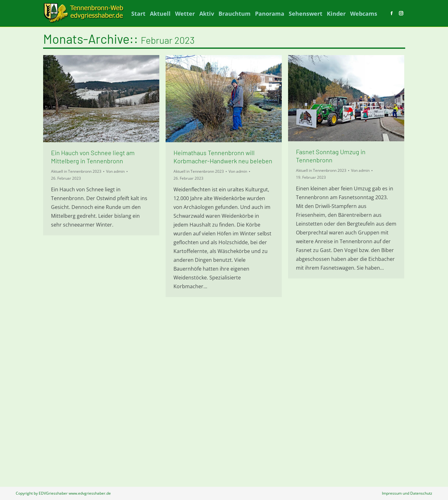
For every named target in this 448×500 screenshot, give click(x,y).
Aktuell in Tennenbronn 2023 (76, 171)
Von (115, 171)
